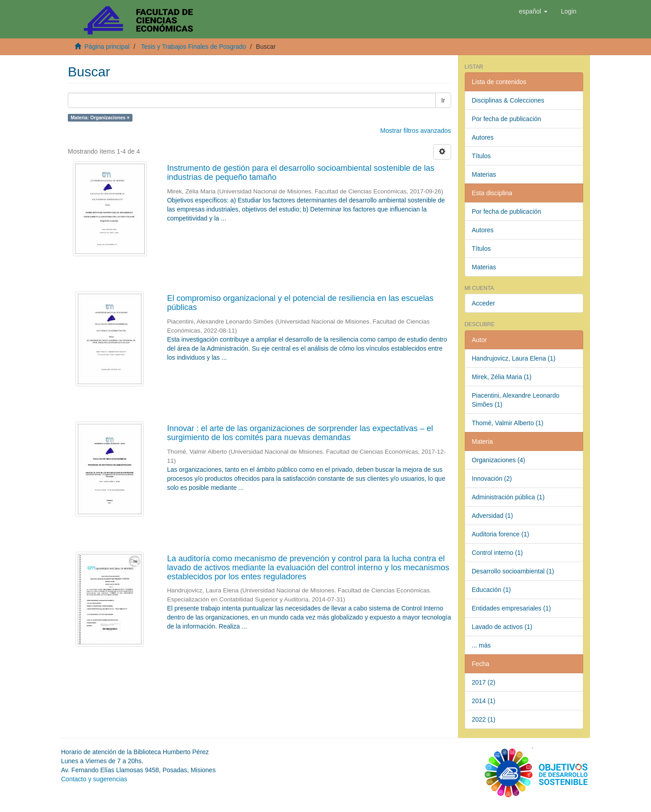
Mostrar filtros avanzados (415, 131)
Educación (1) (491, 590)
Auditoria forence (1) (501, 534)
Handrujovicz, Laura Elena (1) (514, 358)
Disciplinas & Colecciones (508, 100)
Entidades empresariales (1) (512, 608)
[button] (533, 11)
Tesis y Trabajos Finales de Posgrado (194, 47)
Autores (483, 137)
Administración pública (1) (508, 497)
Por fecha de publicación (507, 119)
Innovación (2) (492, 479)
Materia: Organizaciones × (100, 117)
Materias (484, 174)
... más (481, 645)
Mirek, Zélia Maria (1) (502, 377)
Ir (443, 100)
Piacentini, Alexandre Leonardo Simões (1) (516, 400)
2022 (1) (484, 719)
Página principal (107, 47)
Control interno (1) (498, 553)
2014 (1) (484, 701)
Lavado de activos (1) (502, 627)
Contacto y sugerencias (94, 779)
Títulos (481, 156)
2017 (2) (484, 682)
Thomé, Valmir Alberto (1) (508, 423)
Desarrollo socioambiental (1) (513, 571)
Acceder (484, 303)
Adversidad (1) (493, 516)
